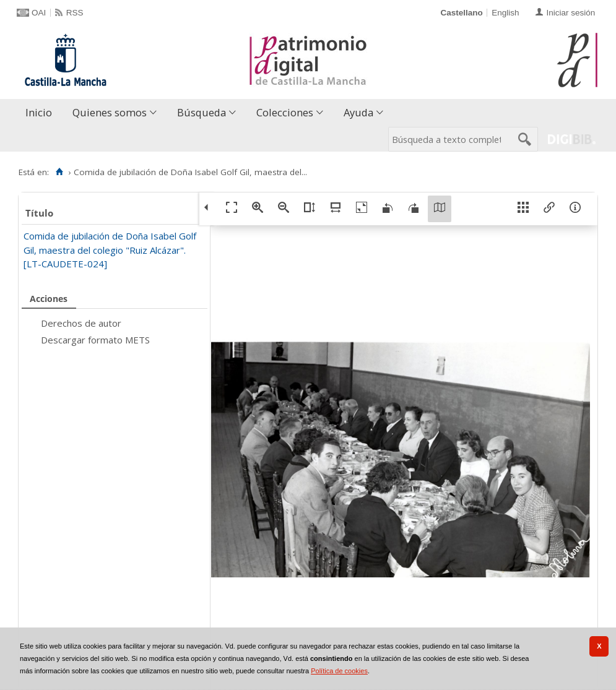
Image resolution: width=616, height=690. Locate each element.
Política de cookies (339, 671)
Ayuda (358, 112)
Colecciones (285, 112)
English (505, 13)
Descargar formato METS (95, 340)
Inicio (39, 112)
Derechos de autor (81, 323)
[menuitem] (41, 113)
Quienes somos (110, 112)
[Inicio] (59, 172)
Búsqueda (202, 112)
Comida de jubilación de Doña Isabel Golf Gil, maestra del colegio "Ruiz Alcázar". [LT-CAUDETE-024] (110, 250)
